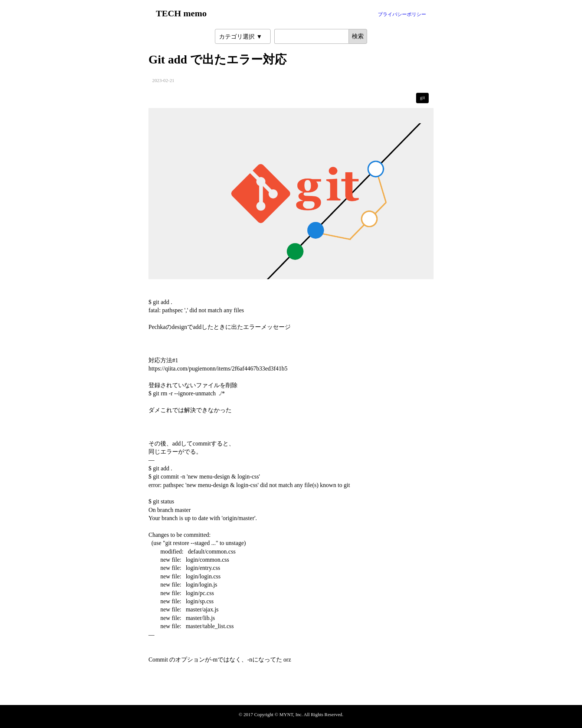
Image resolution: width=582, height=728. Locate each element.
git (422, 98)
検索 (358, 36)
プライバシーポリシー (402, 14)
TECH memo (181, 13)
